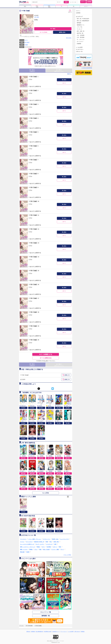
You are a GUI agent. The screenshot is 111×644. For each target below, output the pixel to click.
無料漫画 (79, 23)
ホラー (26, 40)
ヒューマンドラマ (64, 539)
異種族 (31, 549)
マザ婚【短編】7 (33, 160)
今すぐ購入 (53, 29)
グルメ (36, 549)
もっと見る (46, 493)
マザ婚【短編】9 (33, 187)
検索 (66, 2)
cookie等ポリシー (56, 632)
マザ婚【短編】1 (33, 77)
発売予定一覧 (80, 33)
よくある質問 (79, 47)
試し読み (64, 80)
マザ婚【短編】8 (33, 174)
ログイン (83, 2)
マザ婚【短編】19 (34, 326)
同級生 (38, 547)
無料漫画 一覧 (46, 616)
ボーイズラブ (29, 542)
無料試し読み (62, 32)
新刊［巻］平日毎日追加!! (83, 19)
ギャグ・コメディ (40, 544)
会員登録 (89, 2)
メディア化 (79, 27)
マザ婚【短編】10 (34, 201)
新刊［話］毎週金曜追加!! (83, 21)
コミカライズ (49, 544)
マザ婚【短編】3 (33, 104)
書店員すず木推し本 (39, 542)
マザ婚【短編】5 (33, 132)
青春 (60, 547)
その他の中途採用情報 (87, 68)
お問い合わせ (77, 632)
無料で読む (23, 458)
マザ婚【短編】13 (34, 243)
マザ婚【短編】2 (33, 91)
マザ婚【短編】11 (34, 215)
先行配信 (49, 547)
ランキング (79, 29)
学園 (47, 542)
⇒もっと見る (67, 555)
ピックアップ (79, 17)
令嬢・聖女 (56, 542)
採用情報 (33, 632)
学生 (51, 542)
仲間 (55, 544)
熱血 (40, 549)
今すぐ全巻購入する (46, 354)
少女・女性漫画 (81, 35)
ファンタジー (23, 539)
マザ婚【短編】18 (34, 312)
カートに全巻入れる (46, 358)
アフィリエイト (64, 632)
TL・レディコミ (81, 39)
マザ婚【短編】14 (34, 257)
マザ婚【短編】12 (34, 229)
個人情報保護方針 (39, 632)
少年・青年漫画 (81, 37)
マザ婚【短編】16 (34, 285)
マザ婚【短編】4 (33, 118)
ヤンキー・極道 (55, 549)
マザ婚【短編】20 (34, 340)
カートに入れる (43, 32)
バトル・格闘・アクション (35, 539)
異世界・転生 (55, 539)
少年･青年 (37, 17)
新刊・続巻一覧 (81, 31)
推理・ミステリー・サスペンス (28, 547)
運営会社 (28, 632)
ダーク (62, 549)
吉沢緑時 (36, 15)
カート (64, 83)
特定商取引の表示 (48, 632)
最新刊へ (69, 74)
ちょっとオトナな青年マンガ (27, 544)
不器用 (28, 552)
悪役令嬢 (22, 552)
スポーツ (55, 547)
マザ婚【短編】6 (33, 146)
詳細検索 (79, 44)
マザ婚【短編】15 (34, 271)
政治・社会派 (46, 549)
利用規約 (83, 632)
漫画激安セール (81, 25)
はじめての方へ (80, 49)
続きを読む (69, 38)
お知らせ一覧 (79, 51)
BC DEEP (27, 42)
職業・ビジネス (24, 549)
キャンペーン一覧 (46, 612)
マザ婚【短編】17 (34, 298)
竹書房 (26, 45)
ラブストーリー (47, 539)
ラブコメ (22, 542)
